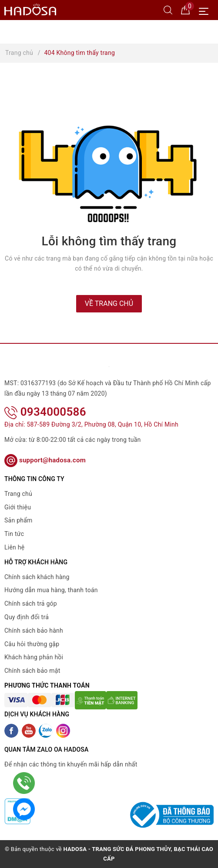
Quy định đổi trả (27, 617)
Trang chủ (18, 494)
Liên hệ (14, 547)
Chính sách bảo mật (32, 671)
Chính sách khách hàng (37, 577)
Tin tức (14, 534)
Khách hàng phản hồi (34, 657)
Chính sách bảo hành (34, 631)
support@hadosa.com (45, 460)
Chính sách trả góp (31, 604)
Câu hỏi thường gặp (32, 644)
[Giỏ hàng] (185, 10)
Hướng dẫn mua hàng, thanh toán (51, 590)
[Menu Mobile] (206, 10)
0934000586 (45, 412)
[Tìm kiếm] (168, 10)
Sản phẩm (18, 520)
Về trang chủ (109, 303)
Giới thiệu (18, 507)
